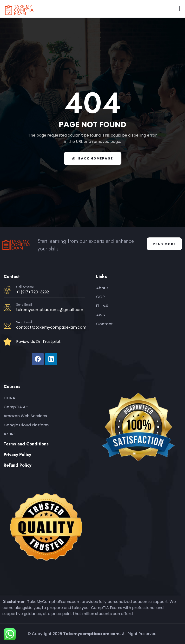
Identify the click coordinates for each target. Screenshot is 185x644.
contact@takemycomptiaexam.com (51, 327)
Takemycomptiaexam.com (91, 634)
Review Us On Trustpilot (38, 342)
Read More (164, 244)
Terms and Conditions (26, 444)
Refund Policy (17, 465)
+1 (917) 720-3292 (33, 292)
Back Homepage (93, 158)
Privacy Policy (17, 455)
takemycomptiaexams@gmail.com (50, 310)
